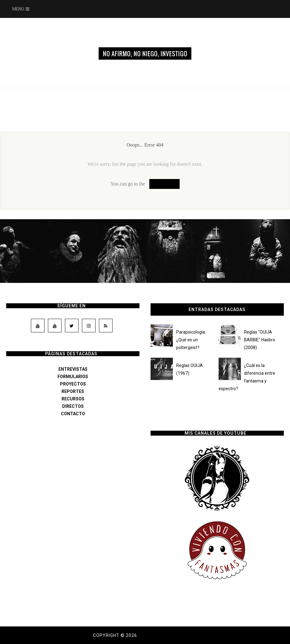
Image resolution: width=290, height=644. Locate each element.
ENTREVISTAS (73, 369)
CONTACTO (73, 414)
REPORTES (73, 391)
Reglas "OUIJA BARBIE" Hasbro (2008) (260, 340)
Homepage (164, 184)
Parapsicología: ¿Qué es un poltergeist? (191, 340)
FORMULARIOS (73, 377)
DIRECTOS (73, 406)
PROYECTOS (73, 384)
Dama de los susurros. (168, 635)
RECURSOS (73, 399)
